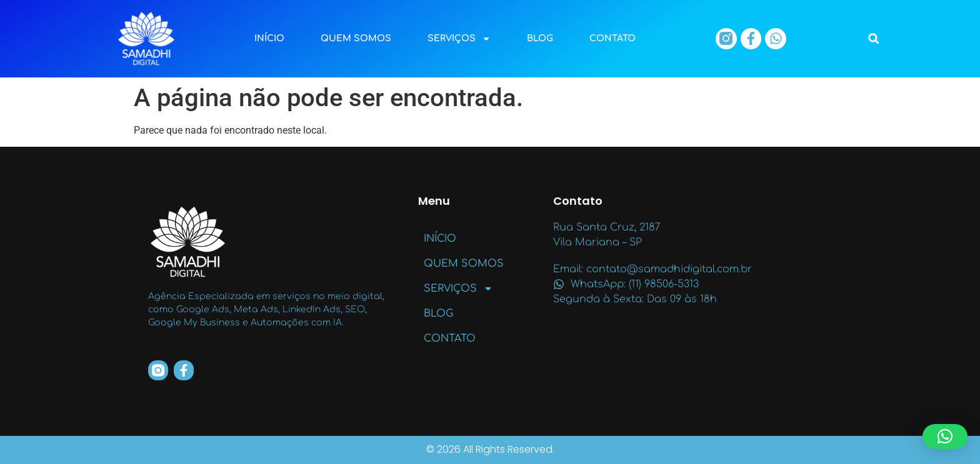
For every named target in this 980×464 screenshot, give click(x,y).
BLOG (540, 38)
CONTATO (612, 38)
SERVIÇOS (459, 39)
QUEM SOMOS (356, 38)
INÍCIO (269, 38)
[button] (874, 39)
